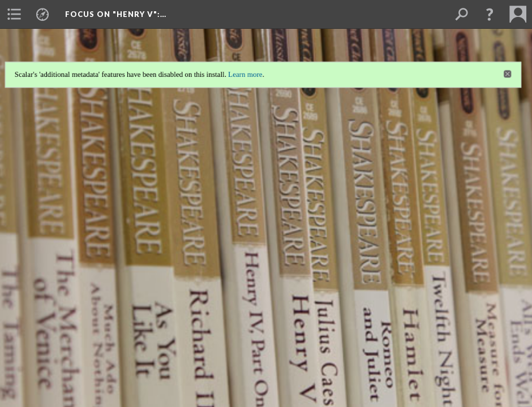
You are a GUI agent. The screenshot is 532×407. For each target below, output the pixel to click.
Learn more (245, 72)
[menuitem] (14, 14)
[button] (490, 14)
